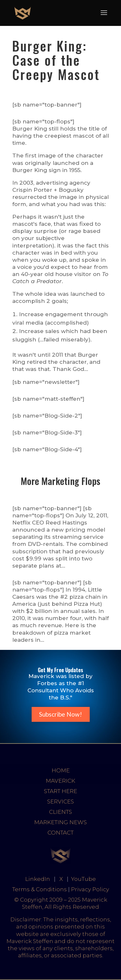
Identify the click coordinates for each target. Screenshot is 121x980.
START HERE (60, 791)
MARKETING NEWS (60, 822)
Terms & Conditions (40, 889)
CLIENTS (60, 812)
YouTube (83, 879)
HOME (61, 770)
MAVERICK (60, 781)
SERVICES (60, 801)
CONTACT (60, 833)
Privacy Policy (90, 889)
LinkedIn (38, 879)
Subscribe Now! (60, 714)
